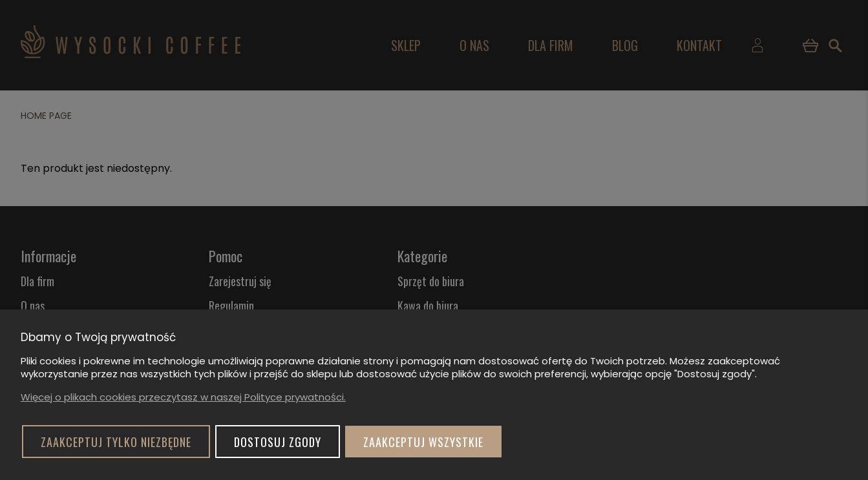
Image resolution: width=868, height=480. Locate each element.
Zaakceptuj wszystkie (423, 442)
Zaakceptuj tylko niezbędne (116, 442)
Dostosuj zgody (278, 442)
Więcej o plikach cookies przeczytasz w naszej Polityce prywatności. (183, 397)
